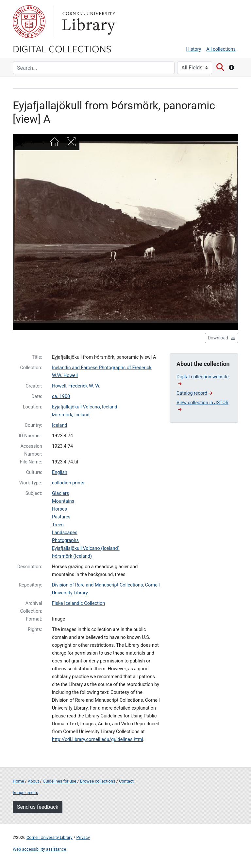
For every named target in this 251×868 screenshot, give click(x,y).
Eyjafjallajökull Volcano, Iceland (85, 407)
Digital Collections (62, 48)
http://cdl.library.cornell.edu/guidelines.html (98, 740)
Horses (59, 509)
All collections (221, 49)
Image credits (25, 793)
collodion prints (68, 483)
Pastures (61, 517)
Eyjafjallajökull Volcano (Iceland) (86, 548)
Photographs (65, 541)
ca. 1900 (61, 397)
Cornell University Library (50, 837)
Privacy (83, 837)
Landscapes (65, 533)
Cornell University (29, 22)
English (60, 472)
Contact (126, 781)
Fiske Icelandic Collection (78, 603)
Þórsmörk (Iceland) (72, 556)
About (33, 781)
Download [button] (222, 338)
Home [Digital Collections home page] (18, 781)
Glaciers (60, 493)
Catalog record (194, 393)
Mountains (63, 501)
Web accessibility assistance (39, 849)
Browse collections (98, 781)
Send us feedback (38, 807)
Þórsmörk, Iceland (71, 415)
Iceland (59, 425)
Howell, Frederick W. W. (76, 386)
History (194, 49)
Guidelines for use (59, 781)
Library (88, 22)
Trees (58, 525)
